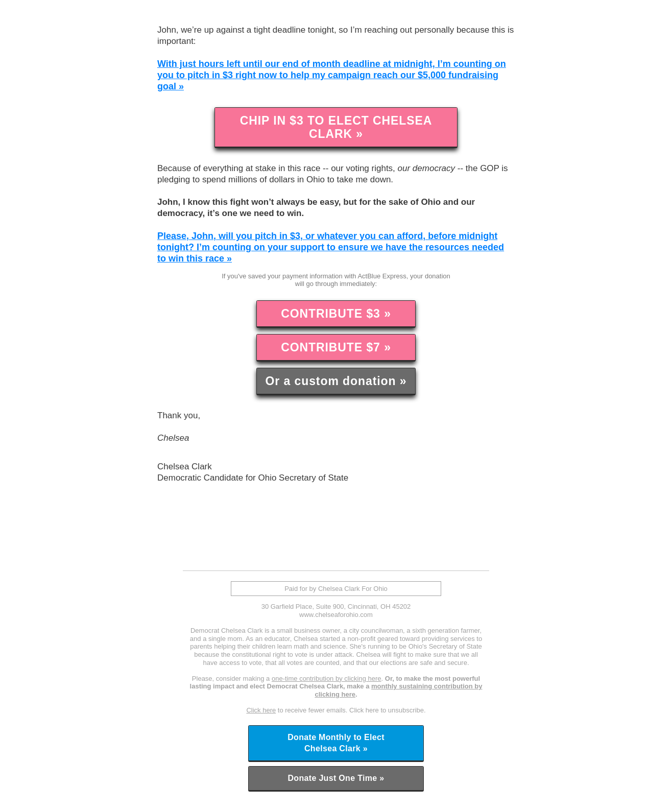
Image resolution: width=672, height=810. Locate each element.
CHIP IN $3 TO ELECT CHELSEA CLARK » (336, 127)
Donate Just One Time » (336, 778)
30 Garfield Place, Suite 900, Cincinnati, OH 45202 (336, 606)
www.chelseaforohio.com (336, 615)
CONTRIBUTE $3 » (336, 314)
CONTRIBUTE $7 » (336, 347)
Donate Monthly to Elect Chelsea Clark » (336, 743)
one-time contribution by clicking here (327, 678)
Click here (261, 710)
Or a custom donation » (336, 381)
